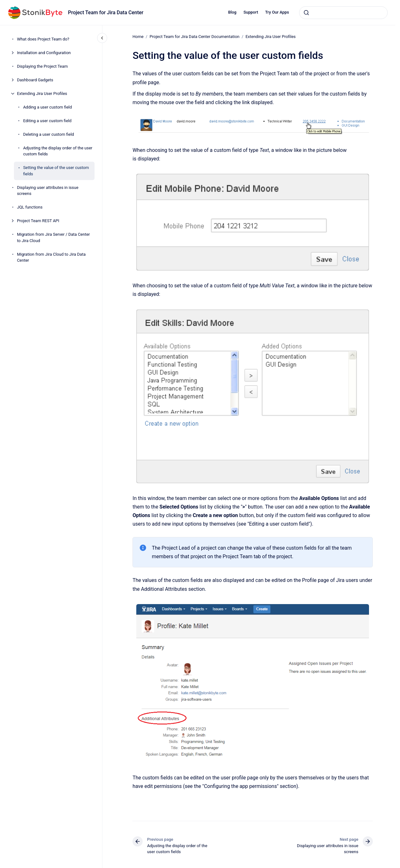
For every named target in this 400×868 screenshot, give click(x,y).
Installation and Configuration (44, 53)
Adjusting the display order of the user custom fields (58, 151)
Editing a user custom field (47, 121)
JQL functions (30, 207)
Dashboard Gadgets (35, 80)
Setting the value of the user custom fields (56, 171)
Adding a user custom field (47, 107)
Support (251, 12)
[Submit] (306, 13)
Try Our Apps (277, 12)
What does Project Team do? (43, 39)
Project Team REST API (38, 221)
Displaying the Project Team (43, 66)
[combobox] (343, 13)
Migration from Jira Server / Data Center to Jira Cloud (54, 237)
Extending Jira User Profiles (42, 94)
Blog (232, 12)
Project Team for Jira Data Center (106, 12)
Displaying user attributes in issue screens (48, 191)
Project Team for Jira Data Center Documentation (194, 37)
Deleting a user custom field (49, 134)
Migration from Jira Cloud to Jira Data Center (51, 257)
